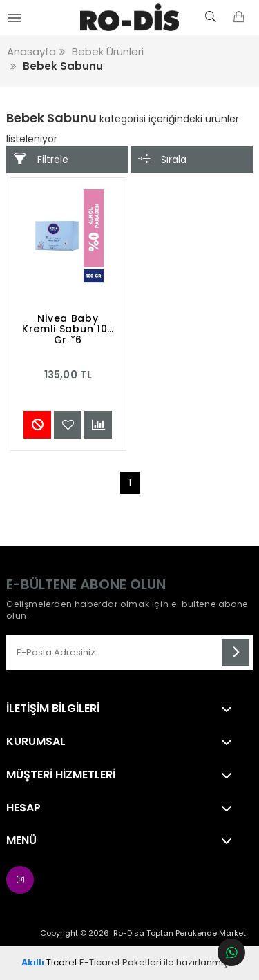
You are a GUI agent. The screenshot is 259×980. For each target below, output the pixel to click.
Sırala (162, 159)
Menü (21, 840)
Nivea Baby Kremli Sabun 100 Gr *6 (68, 330)
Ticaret (49, 962)
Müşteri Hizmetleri (61, 775)
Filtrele (41, 159)
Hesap (23, 808)
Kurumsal (36, 742)
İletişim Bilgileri (53, 709)
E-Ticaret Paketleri (121, 962)
